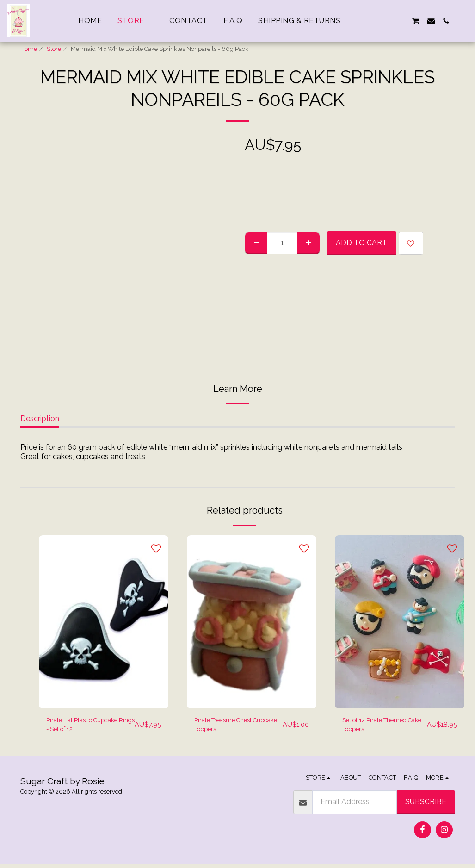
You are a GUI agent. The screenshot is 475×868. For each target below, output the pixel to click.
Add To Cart (361, 243)
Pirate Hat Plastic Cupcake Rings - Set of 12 (86, 727)
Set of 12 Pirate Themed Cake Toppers (381, 727)
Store (54, 49)
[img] (104, 622)
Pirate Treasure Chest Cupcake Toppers (231, 727)
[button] (371, 21)
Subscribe (426, 806)
